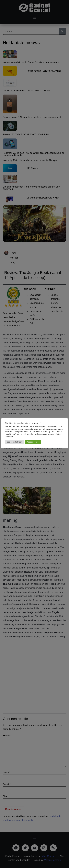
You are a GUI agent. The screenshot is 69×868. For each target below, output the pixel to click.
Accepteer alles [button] (33, 442)
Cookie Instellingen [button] (14, 442)
